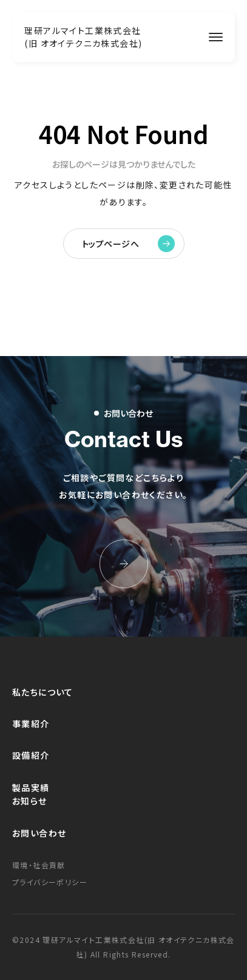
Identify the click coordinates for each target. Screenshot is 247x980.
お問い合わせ (39, 833)
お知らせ (30, 801)
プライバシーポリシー (50, 882)
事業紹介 (31, 724)
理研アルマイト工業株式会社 (83, 37)
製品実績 (31, 787)
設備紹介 (31, 755)
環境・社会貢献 (39, 865)
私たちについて (43, 692)
